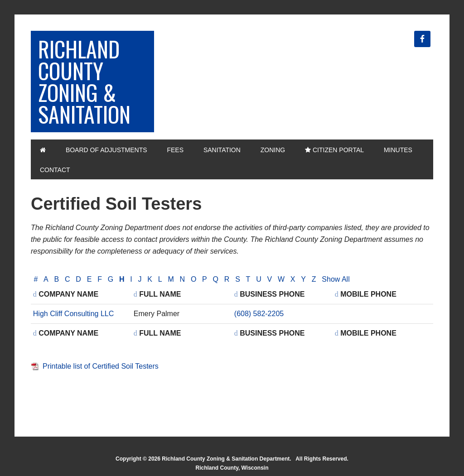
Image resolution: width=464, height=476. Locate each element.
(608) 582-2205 (259, 314)
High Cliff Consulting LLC (73, 314)
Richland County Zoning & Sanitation (84, 81)
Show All (336, 279)
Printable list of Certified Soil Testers (101, 366)
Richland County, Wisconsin (232, 468)
